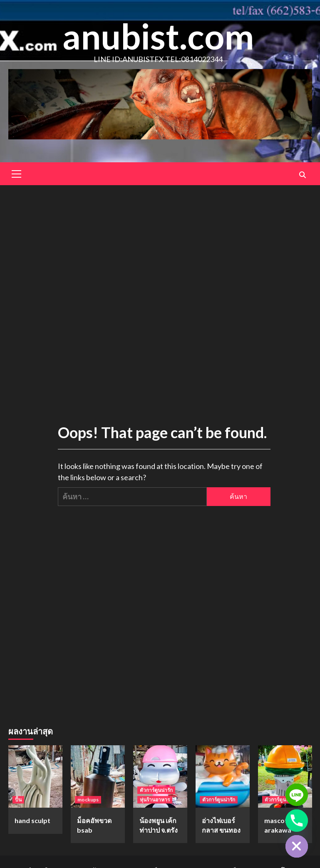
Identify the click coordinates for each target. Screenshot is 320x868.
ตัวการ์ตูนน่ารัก (156, 790)
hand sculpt (32, 820)
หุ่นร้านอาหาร (155, 800)
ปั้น (18, 800)
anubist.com (158, 36)
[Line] (297, 795)
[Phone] (297, 821)
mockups (88, 800)
